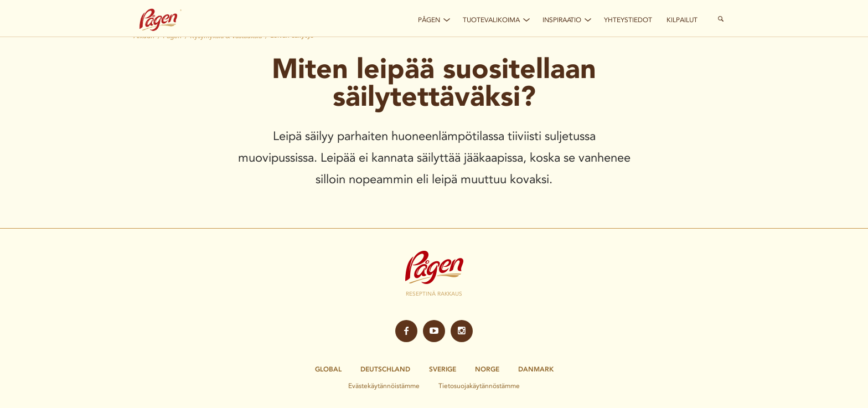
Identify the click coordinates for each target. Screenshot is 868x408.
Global (328, 369)
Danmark (536, 369)
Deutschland (385, 369)
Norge (487, 369)
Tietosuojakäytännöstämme (479, 386)
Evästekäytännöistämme (384, 386)
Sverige (443, 369)
